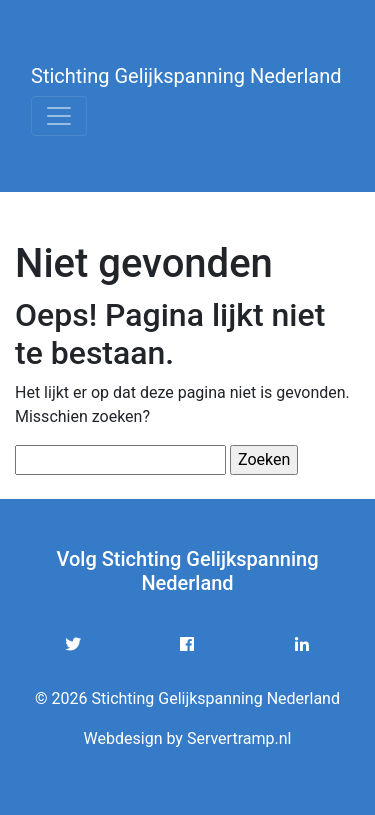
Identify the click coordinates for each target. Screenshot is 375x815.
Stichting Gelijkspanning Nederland (186, 76)
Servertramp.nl (239, 738)
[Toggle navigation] (59, 116)
